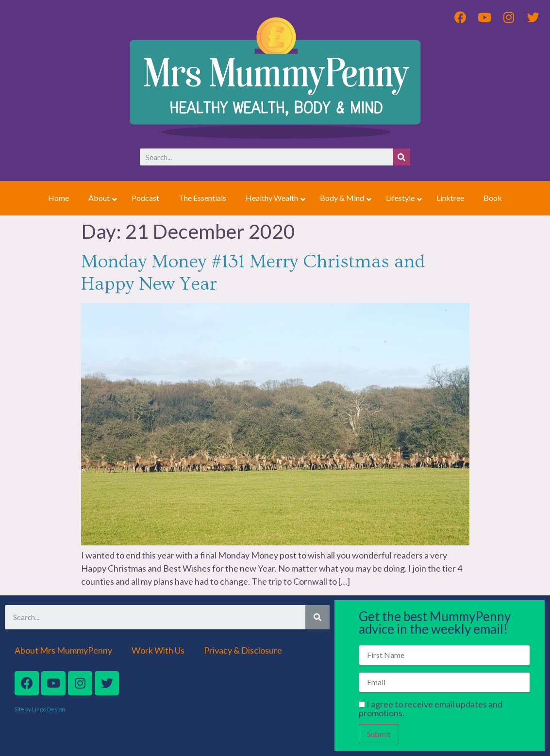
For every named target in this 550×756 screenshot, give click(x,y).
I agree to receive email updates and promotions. (431, 708)
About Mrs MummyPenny (63, 650)
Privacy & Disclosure (243, 650)
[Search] (402, 157)
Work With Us (158, 650)
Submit (379, 734)
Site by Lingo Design (40, 709)
